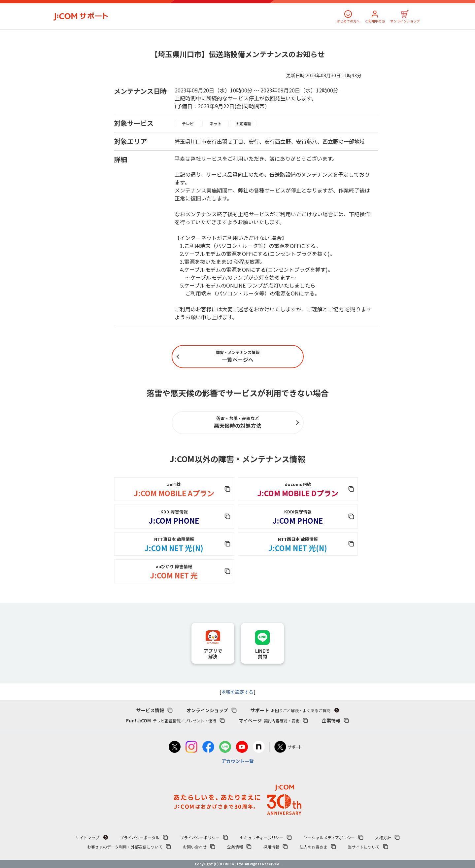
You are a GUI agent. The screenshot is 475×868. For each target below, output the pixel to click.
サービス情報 (150, 710)
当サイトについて (364, 847)
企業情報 (331, 720)
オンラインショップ (405, 21)
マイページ (269, 720)
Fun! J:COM (171, 720)
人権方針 (383, 837)
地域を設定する (237, 692)
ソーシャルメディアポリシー (329, 837)
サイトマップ (87, 837)
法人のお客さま (314, 847)
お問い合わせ (195, 847)
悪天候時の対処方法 (238, 422)
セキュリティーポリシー (262, 837)
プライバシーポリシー (200, 837)
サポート (290, 710)
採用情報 (271, 847)
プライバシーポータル (140, 837)
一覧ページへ (238, 356)
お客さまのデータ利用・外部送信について (125, 847)
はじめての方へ (348, 21)
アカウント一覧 (238, 761)
